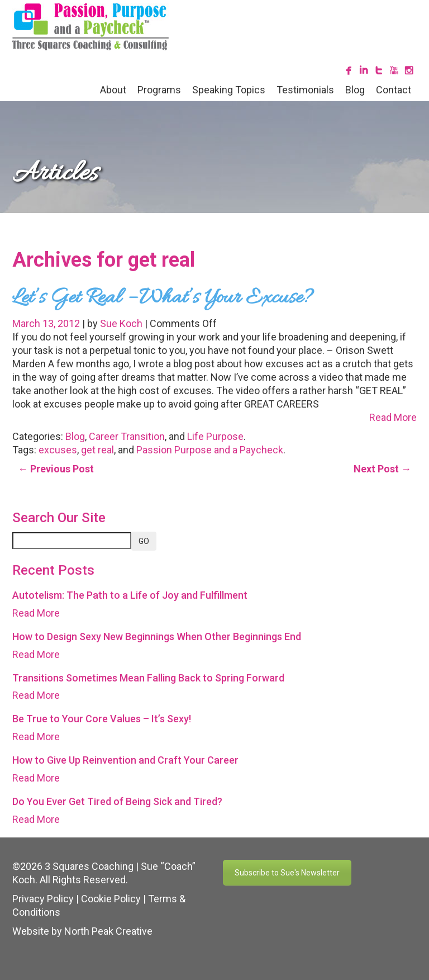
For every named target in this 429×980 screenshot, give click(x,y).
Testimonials (305, 90)
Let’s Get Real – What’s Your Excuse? (163, 298)
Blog (355, 90)
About (113, 90)
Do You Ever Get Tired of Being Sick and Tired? (117, 801)
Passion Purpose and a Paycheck (210, 450)
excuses (58, 450)
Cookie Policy (111, 899)
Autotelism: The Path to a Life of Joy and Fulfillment (130, 595)
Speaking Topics (229, 90)
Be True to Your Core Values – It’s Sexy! (102, 719)
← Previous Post (56, 469)
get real (97, 450)
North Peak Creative (108, 931)
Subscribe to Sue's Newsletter (287, 873)
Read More (393, 417)
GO (144, 541)
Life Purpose (215, 436)
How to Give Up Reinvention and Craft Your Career (125, 760)
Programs (159, 90)
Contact (394, 90)
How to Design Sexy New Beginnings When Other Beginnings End (157, 636)
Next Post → (382, 469)
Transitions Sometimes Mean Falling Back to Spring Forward (148, 678)
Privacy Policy (43, 899)
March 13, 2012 (47, 323)
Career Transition (127, 436)
